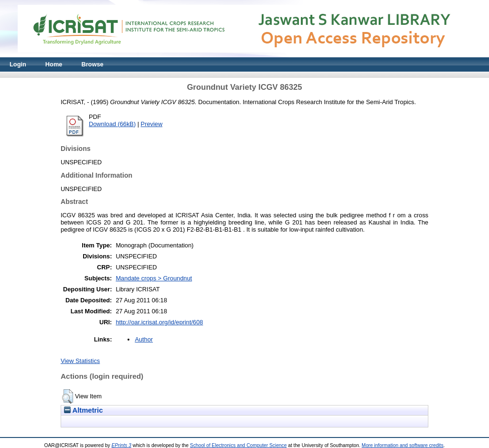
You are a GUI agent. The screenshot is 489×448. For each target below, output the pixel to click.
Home (54, 64)
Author (144, 339)
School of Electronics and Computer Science (239, 445)
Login (18, 64)
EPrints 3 (121, 445)
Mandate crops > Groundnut (154, 278)
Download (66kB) (112, 124)
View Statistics (80, 361)
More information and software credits (402, 445)
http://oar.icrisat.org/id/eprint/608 (159, 322)
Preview (152, 124)
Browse (92, 64)
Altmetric (83, 410)
